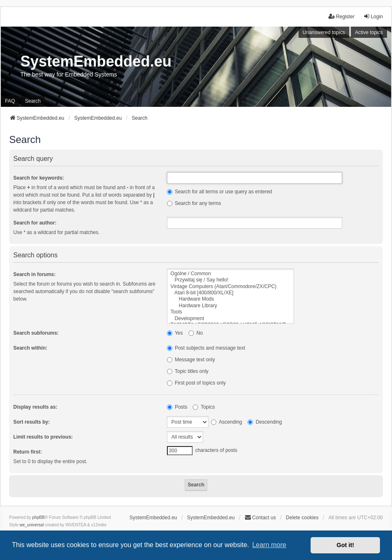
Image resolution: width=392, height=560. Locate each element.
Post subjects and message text (206, 348)
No (196, 333)
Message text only (191, 360)
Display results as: (35, 407)
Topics (204, 407)
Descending (265, 422)
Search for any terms (194, 203)
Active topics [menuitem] (369, 32)
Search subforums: (36, 333)
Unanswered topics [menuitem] (324, 32)
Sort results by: (32, 422)
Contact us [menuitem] (260, 517)
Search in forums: (34, 274)
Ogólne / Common (231, 274)
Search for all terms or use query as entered (219, 192)
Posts (177, 407)
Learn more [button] (269, 545)
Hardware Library (231, 306)
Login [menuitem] (373, 16)
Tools (231, 312)
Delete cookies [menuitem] (302, 518)
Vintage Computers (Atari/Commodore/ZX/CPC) (231, 287)
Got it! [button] (345, 545)
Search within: (30, 348)
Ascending (227, 422)
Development (231, 319)
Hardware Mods (231, 299)
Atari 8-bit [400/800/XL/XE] (231, 293)
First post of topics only (196, 383)
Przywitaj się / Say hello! (231, 280)
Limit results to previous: (43, 437)
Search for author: (35, 223)
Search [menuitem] (33, 101)
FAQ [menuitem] (10, 101)
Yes (175, 333)
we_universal (32, 525)
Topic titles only (188, 371)
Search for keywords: (39, 178)
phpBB (39, 517)
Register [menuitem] (342, 16)
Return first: (28, 452)
